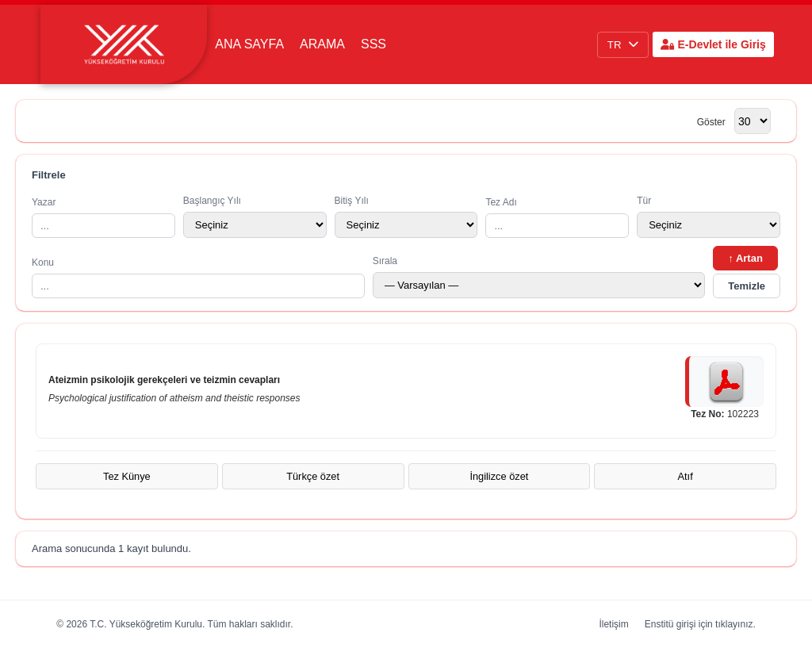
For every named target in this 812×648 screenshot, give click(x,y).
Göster (711, 122)
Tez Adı (557, 217)
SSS (373, 44)
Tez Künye (127, 476)
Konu (198, 278)
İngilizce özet (499, 476)
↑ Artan (745, 258)
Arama (322, 44)
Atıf (686, 476)
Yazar (103, 217)
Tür (709, 217)
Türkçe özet (313, 476)
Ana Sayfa (249, 44)
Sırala (539, 277)
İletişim (613, 624)
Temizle (747, 286)
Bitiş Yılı (406, 217)
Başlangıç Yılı (255, 217)
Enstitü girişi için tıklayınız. (700, 624)
